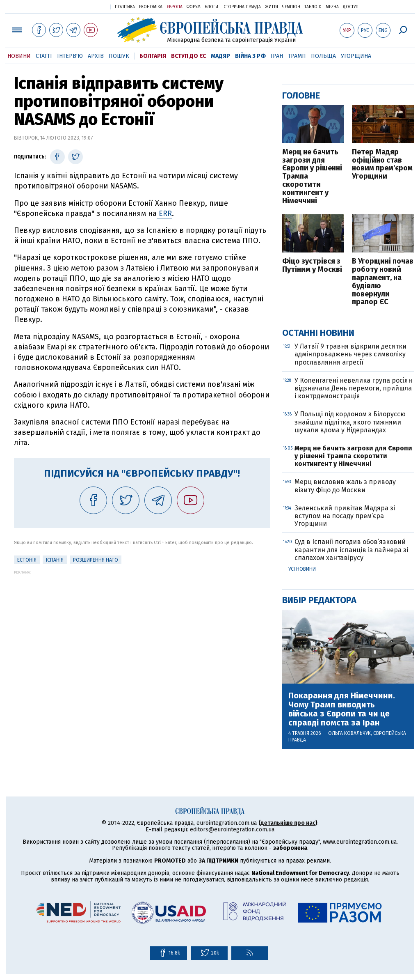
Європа (175, 7)
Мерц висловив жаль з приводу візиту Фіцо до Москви (345, 486)
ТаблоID (313, 7)
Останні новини (318, 333)
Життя (272, 7)
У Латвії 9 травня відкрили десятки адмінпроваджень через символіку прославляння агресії (350, 354)
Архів (96, 56)
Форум (194, 7)
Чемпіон (291, 7)
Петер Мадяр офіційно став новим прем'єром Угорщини (382, 164)
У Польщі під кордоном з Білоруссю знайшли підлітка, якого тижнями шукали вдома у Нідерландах (350, 422)
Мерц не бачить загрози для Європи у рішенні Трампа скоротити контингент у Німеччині (312, 177)
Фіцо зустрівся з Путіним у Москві (312, 266)
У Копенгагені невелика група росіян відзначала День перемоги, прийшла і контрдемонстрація (353, 388)
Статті (44, 56)
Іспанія (55, 560)
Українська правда (84, 6)
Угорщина (356, 56)
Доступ (351, 7)
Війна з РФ (250, 56)
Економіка (151, 7)
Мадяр (220, 56)
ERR (164, 213)
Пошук (119, 56)
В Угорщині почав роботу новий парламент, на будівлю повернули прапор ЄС (383, 282)
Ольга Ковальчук (349, 733)
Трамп (297, 56)
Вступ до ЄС (188, 56)
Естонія (27, 560)
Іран (277, 56)
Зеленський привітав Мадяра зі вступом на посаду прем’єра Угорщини (345, 516)
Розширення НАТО (96, 560)
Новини (19, 56)
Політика (125, 7)
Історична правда (242, 7)
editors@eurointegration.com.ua (232, 830)
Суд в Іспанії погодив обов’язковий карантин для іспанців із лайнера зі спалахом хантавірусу (351, 550)
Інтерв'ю (70, 56)
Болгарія (153, 56)
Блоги (211, 7)
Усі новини (302, 569)
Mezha (332, 7)
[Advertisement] (142, 632)
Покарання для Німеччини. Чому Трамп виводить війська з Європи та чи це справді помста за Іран (342, 709)
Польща (323, 56)
